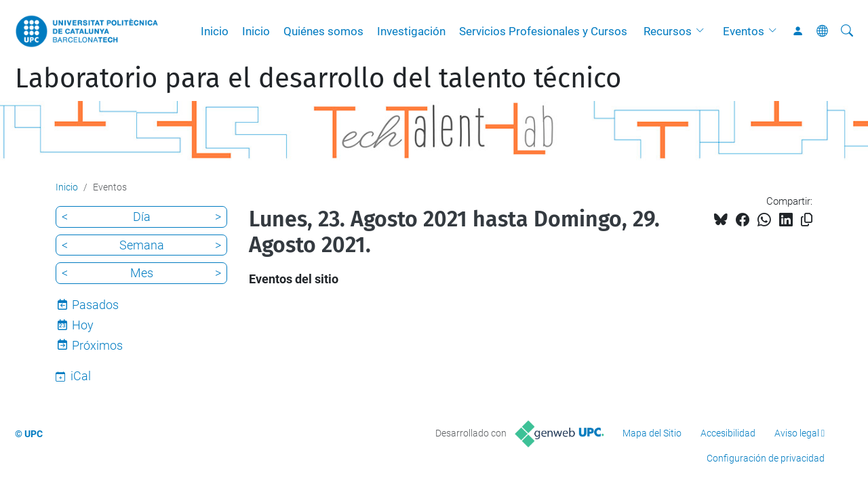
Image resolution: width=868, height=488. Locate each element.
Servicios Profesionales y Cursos (543, 31)
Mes (142, 273)
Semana (142, 245)
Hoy (83, 325)
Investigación (411, 31)
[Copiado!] (807, 220)
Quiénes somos (323, 31)
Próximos (97, 345)
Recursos (668, 31)
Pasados (95, 305)
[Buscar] (847, 31)
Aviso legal (797, 433)
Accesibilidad (728, 433)
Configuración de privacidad (766, 458)
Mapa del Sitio (652, 433)
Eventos (744, 31)
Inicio (215, 31)
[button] (703, 31)
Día (142, 217)
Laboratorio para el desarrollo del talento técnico (318, 79)
